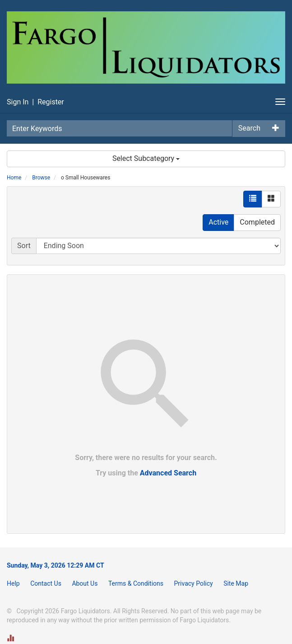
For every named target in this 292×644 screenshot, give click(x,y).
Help (13, 583)
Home (14, 178)
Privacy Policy (193, 583)
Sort (24, 246)
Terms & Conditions (136, 583)
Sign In (18, 102)
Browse (41, 178)
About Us (85, 583)
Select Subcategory (146, 158)
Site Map (236, 583)
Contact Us (46, 583)
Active (218, 222)
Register (51, 102)
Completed (257, 222)
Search (249, 128)
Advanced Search (168, 473)
